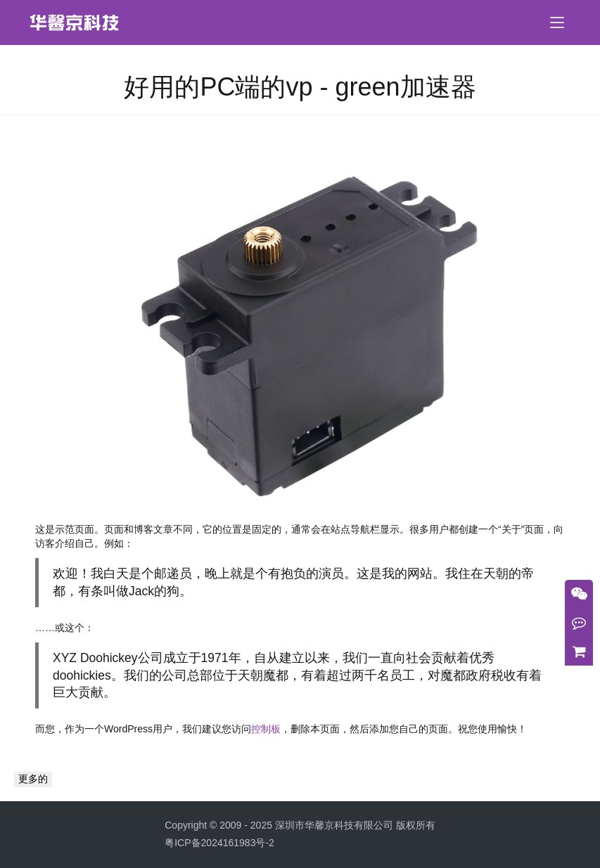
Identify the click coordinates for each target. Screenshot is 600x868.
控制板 (266, 729)
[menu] (557, 22)
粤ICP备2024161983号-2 (219, 843)
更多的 (33, 779)
